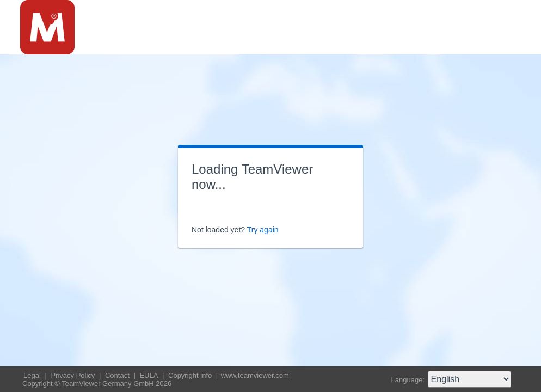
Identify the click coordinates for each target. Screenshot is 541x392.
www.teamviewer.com (255, 375)
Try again (263, 230)
